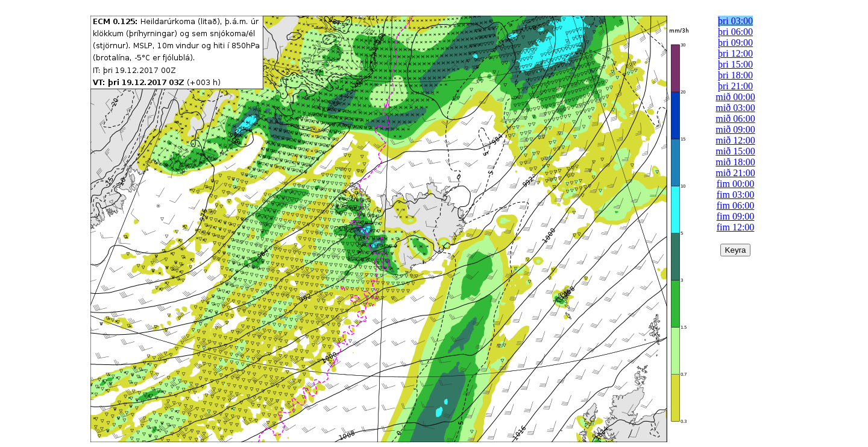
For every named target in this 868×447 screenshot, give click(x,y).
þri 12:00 (735, 53)
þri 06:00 (735, 32)
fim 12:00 (736, 227)
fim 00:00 (736, 184)
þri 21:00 (735, 86)
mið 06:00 (735, 119)
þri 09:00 (735, 43)
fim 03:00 (736, 195)
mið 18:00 (735, 162)
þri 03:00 (735, 21)
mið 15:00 (735, 151)
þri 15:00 (735, 64)
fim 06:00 (736, 205)
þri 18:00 (735, 75)
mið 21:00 (735, 173)
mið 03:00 (735, 108)
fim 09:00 (736, 216)
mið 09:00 (735, 129)
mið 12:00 (735, 140)
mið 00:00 (735, 97)
